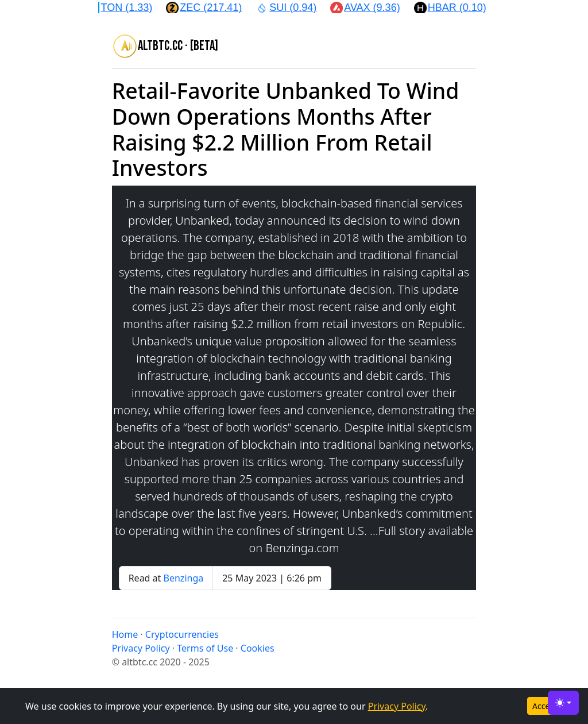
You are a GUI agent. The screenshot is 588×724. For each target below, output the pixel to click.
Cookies (258, 648)
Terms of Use (205, 648)
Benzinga (184, 578)
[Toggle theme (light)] (563, 703)
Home (125, 634)
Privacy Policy (397, 706)
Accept (545, 706)
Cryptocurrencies (182, 634)
